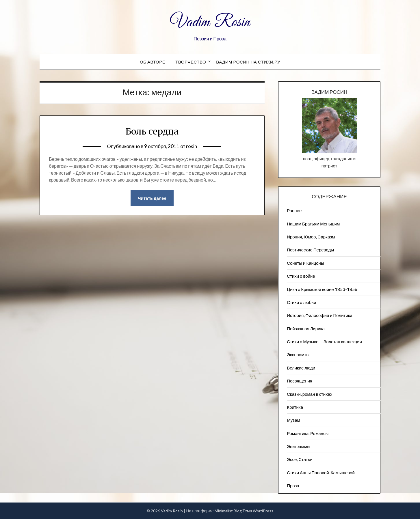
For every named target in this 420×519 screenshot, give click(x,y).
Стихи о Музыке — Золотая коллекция (324, 341)
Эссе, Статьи (300, 459)
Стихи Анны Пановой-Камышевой (321, 473)
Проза (293, 486)
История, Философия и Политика (320, 315)
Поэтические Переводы (310, 250)
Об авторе (153, 62)
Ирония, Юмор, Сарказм (311, 237)
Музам (293, 420)
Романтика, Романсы (308, 433)
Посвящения (300, 381)
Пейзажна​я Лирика (306, 328)
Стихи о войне (301, 276)
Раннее (294, 210)
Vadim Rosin (210, 23)
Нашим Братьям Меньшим (313, 224)
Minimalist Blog (228, 511)
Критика (295, 407)
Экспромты (298, 354)
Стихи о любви (301, 302)
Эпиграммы (299, 446)
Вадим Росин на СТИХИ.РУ (248, 62)
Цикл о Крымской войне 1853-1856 (322, 289)
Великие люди (301, 368)
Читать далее (152, 198)
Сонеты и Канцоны (305, 263)
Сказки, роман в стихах (310, 394)
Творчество (191, 62)
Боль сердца (152, 131)
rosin (192, 146)
